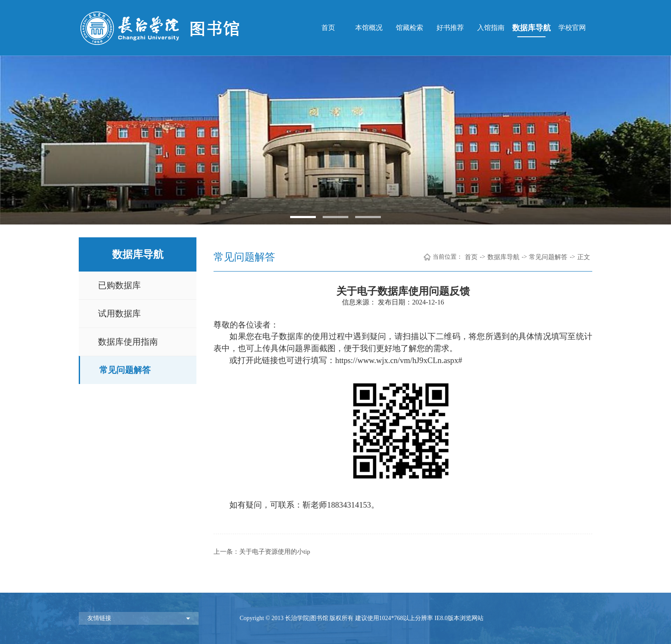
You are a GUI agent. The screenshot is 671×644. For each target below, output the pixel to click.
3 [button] (368, 217)
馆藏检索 (410, 28)
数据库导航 (531, 28)
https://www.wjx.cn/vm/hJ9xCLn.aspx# (399, 360)
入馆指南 (491, 28)
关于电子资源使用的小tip (275, 552)
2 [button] (335, 217)
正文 (584, 257)
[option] (335, 140)
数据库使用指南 (128, 342)
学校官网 (572, 28)
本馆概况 (369, 28)
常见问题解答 (125, 370)
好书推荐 (450, 28)
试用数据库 (119, 313)
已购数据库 (119, 285)
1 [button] (303, 217)
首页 (328, 28)
